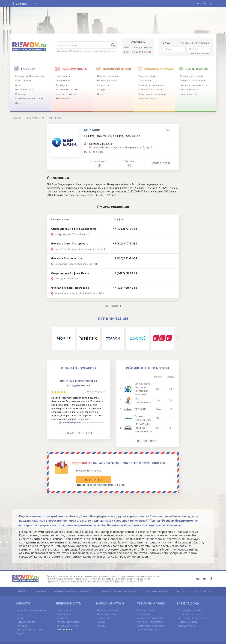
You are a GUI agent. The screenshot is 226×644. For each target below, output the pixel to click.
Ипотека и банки (147, 76)
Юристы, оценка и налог (151, 85)
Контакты (182, 583)
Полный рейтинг (147, 441)
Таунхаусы (61, 85)
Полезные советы (189, 89)
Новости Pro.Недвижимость (30, 76)
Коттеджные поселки (67, 89)
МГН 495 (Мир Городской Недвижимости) (144, 428)
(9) (99, 165)
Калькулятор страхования (152, 94)
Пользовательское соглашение (118, 583)
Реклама (41, 583)
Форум (101, 89)
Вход (167, 43)
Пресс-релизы (23, 80)
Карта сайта (202, 583)
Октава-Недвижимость (94, 422)
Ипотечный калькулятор (151, 89)
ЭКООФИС (141, 409)
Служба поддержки (156, 583)
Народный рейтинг (107, 80)
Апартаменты (63, 80)
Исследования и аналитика (30, 98)
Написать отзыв (160, 163)
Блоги (18, 85)
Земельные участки (66, 94)
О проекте (22, 583)
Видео (19, 103)
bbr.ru (169, 130)
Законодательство (148, 98)
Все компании (63, 98)
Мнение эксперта (25, 89)
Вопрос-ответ (104, 85)
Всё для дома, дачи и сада (194, 85)
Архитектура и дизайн (192, 76)
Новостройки (63, 76)
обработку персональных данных (107, 478)
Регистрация (203, 43)
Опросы (101, 94)
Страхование (145, 80)
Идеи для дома (188, 94)
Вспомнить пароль (200, 54)
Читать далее (84, 419)
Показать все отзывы (79, 433)
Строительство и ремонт (193, 80)
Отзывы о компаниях (108, 76)
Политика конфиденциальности (73, 583)
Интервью (21, 94)
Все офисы (113, 306)
